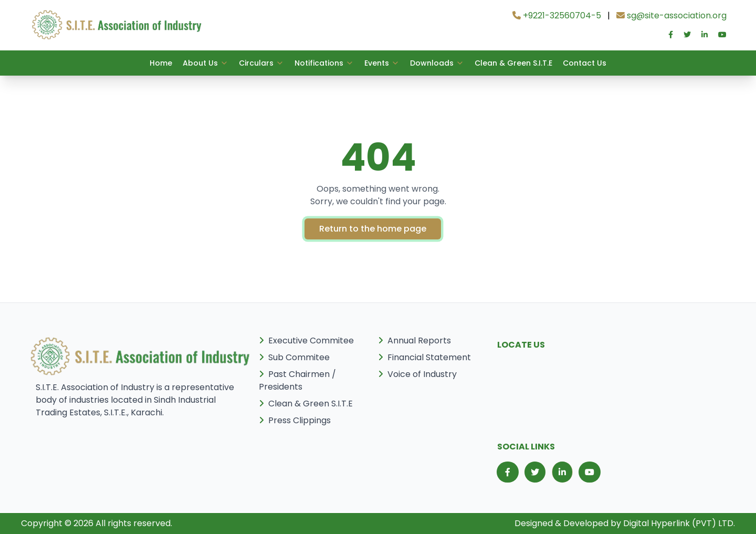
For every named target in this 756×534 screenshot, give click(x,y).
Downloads (437, 63)
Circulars (261, 63)
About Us (206, 63)
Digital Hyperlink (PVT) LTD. (679, 523)
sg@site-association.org (671, 15)
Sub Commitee (294, 357)
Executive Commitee (306, 341)
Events (382, 63)
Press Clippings (295, 420)
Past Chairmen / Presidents (297, 380)
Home (161, 63)
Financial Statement (424, 357)
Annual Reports (414, 341)
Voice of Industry (417, 374)
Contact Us (585, 63)
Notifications (324, 63)
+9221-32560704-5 (557, 15)
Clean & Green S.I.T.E (513, 63)
